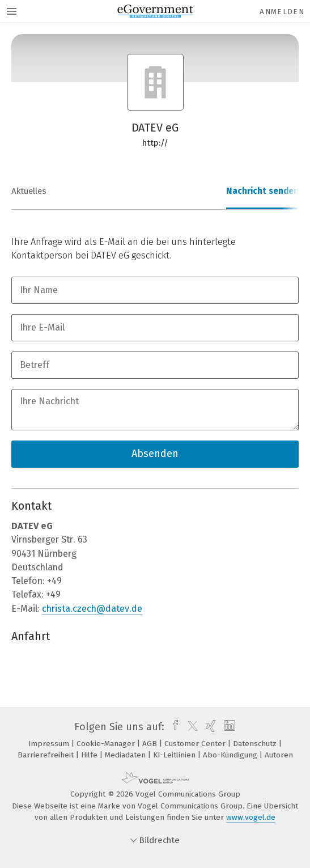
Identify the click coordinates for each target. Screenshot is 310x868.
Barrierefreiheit (47, 755)
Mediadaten (126, 755)
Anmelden (282, 12)
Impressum (50, 744)
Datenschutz (256, 744)
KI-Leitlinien (175, 755)
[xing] (209, 727)
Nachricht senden (262, 191)
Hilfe (90, 755)
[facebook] (173, 727)
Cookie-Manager (107, 744)
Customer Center (196, 744)
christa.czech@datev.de (92, 609)
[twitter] (190, 727)
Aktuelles (29, 191)
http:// (155, 143)
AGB (151, 744)
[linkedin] (228, 727)
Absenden (155, 454)
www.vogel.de (251, 817)
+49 (54, 581)
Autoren (279, 755)
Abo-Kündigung (231, 755)
